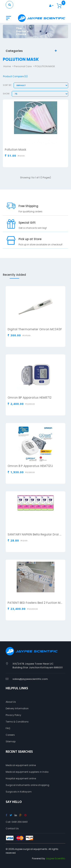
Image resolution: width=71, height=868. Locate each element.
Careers (10, 735)
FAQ (8, 728)
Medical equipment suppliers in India (27, 772)
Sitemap (11, 741)
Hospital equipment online (21, 778)
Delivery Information (17, 708)
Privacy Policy (13, 715)
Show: (6, 94)
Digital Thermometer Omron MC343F (35, 330)
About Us (11, 702)
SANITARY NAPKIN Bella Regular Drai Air (35, 535)
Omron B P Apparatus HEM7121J (30, 466)
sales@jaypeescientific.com (30, 679)
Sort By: (7, 85)
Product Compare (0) (15, 76)
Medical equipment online (21, 765)
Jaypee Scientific (55, 858)
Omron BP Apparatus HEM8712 (30, 398)
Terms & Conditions (17, 722)
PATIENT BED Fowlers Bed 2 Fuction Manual (35, 603)
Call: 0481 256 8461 (17, 822)
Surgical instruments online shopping (27, 785)
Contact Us (12, 828)
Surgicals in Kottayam (19, 792)
